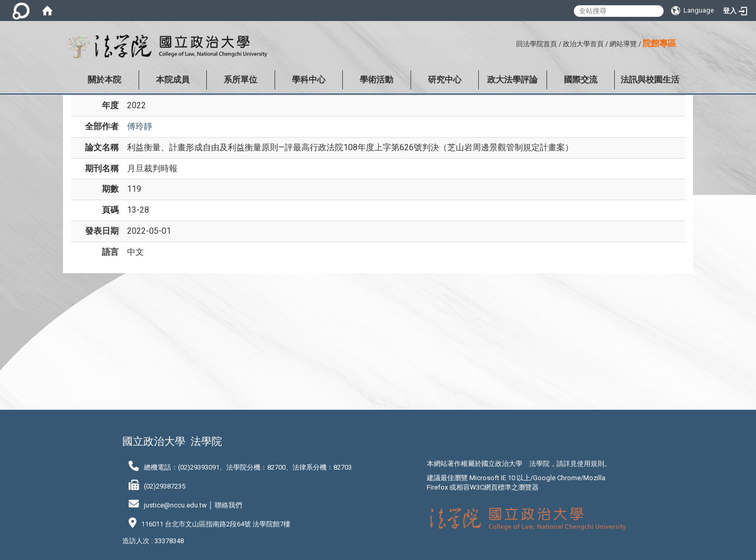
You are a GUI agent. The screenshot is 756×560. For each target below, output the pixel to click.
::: (512, 42)
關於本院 (104, 80)
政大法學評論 (512, 80)
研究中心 (445, 80)
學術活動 (376, 80)
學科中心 (309, 80)
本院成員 (173, 80)
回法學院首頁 (537, 44)
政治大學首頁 (583, 44)
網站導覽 (623, 44)
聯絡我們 (228, 505)
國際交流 (581, 80)
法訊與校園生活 (650, 80)
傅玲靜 (140, 126)
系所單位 (240, 80)
